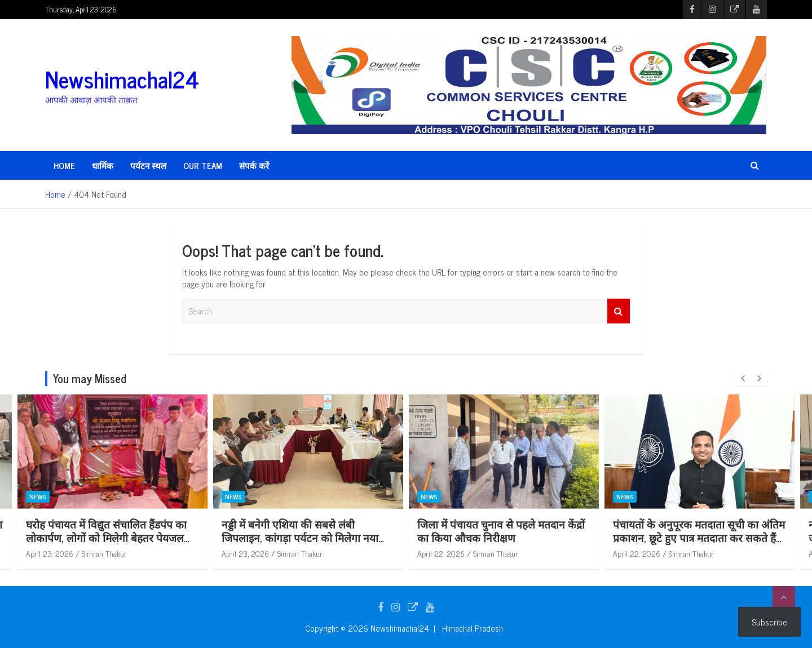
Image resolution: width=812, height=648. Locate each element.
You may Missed (90, 378)
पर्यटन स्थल (148, 165)
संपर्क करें (254, 165)
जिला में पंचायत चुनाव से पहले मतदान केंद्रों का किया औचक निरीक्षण (534, 531)
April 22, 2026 (474, 553)
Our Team (203, 165)
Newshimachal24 (122, 79)
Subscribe (769, 622)
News (70, 497)
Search (619, 311)
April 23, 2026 (82, 553)
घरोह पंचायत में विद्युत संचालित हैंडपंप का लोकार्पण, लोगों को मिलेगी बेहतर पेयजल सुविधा (139, 538)
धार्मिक (103, 165)
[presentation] (743, 379)
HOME (64, 165)
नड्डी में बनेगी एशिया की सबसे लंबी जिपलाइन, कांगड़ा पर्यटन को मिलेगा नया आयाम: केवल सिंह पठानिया (333, 538)
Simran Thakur (137, 553)
